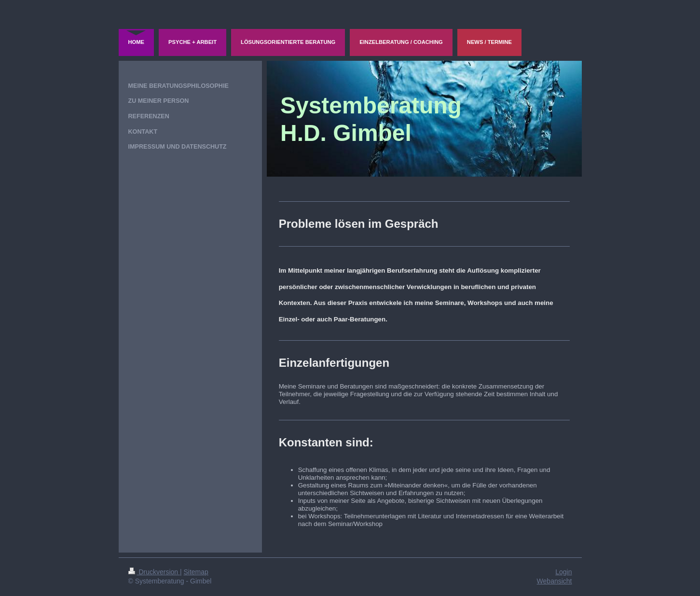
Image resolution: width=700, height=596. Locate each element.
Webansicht (555, 581)
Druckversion (154, 572)
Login (563, 572)
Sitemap (196, 572)
